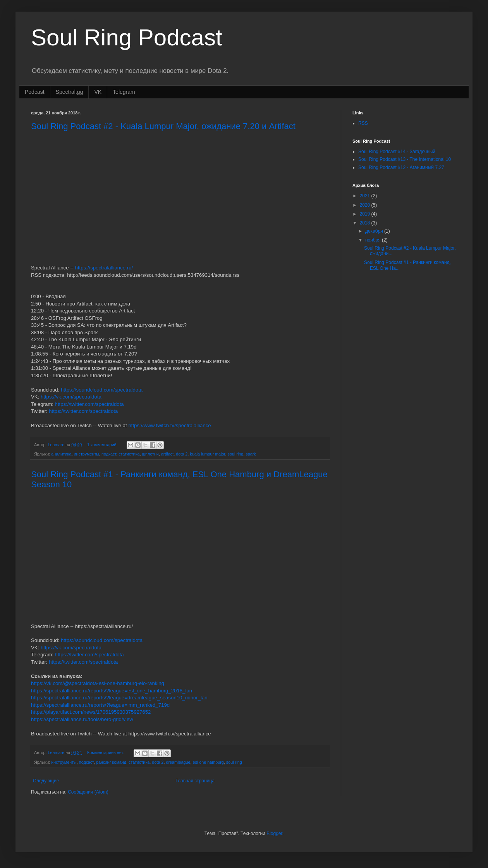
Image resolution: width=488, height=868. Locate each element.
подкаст (109, 454)
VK (98, 92)
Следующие (46, 781)
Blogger (274, 833)
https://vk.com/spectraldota (71, 397)
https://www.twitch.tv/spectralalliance (169, 425)
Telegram (124, 92)
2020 (366, 205)
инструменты (87, 454)
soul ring (236, 454)
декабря (375, 231)
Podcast (35, 92)
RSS (363, 123)
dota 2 (182, 454)
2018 (366, 223)
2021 (366, 196)
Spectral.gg (70, 92)
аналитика (61, 454)
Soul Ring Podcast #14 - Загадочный (397, 152)
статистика (129, 454)
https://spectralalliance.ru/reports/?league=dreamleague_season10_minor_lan (119, 698)
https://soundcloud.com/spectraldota (102, 390)
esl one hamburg (208, 762)
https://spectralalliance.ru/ (104, 268)
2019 (366, 214)
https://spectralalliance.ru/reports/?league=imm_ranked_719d (100, 705)
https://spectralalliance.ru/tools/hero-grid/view (82, 719)
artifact (167, 454)
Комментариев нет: (106, 752)
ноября (374, 240)
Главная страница (195, 781)
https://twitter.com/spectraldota (89, 404)
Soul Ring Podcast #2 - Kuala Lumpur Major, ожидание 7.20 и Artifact (163, 126)
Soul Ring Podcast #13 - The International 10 (405, 159)
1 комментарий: (103, 445)
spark (251, 454)
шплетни (150, 454)
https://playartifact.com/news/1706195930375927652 (91, 712)
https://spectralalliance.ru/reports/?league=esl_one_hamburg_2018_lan (112, 691)
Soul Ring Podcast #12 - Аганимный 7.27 (401, 167)
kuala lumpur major (207, 454)
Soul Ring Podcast (127, 37)
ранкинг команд (111, 762)
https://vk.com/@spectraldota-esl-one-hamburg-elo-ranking (98, 683)
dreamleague (178, 762)
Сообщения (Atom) (88, 792)
